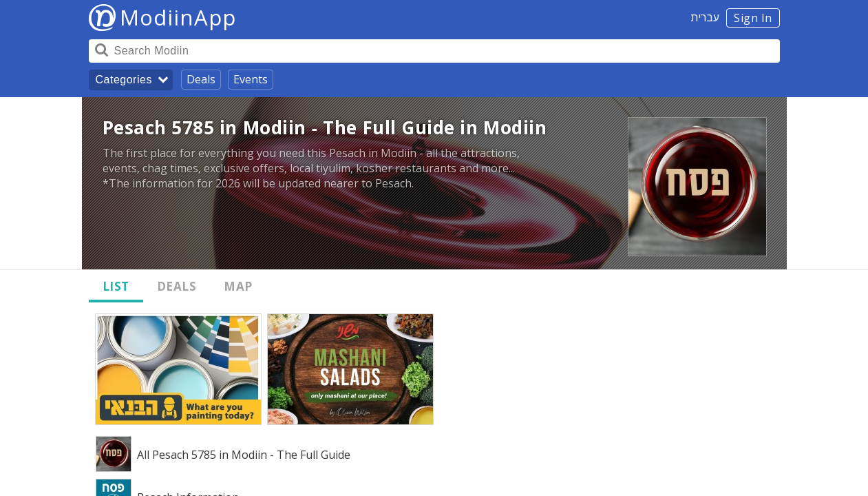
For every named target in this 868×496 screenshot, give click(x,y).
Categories (124, 80)
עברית (705, 17)
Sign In (753, 18)
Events (251, 79)
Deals (201, 79)
